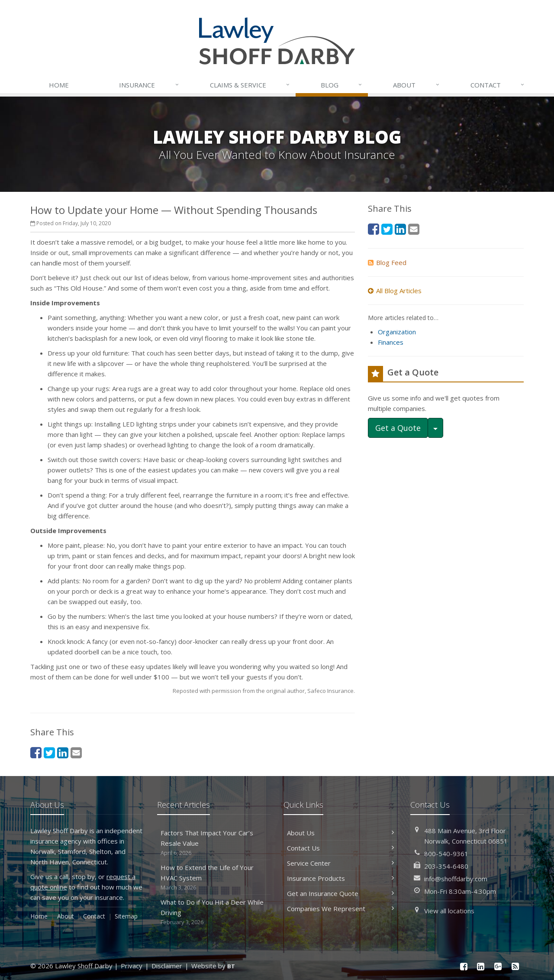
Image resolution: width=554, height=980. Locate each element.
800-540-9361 (446, 854)
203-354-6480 (446, 866)
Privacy (132, 966)
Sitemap (126, 916)
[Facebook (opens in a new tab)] (36, 752)
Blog (342, 85)
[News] (515, 966)
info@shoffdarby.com (456, 879)
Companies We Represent (340, 909)
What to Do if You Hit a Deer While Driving (214, 912)
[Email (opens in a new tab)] (76, 752)
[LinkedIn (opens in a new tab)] (63, 752)
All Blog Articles (395, 291)
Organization (397, 332)
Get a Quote (398, 428)
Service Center (340, 863)
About (416, 85)
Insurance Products (340, 878)
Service (250, 85)
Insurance (149, 85)
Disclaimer (167, 966)
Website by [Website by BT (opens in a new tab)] (213, 966)
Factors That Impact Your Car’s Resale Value (214, 843)
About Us (340, 833)
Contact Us (340, 848)
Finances (391, 342)
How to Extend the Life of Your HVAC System (214, 878)
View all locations (449, 911)
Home (59, 85)
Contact (498, 85)
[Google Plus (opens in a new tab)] (498, 966)
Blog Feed (387, 262)
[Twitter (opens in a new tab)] (49, 752)
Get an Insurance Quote (340, 893)
